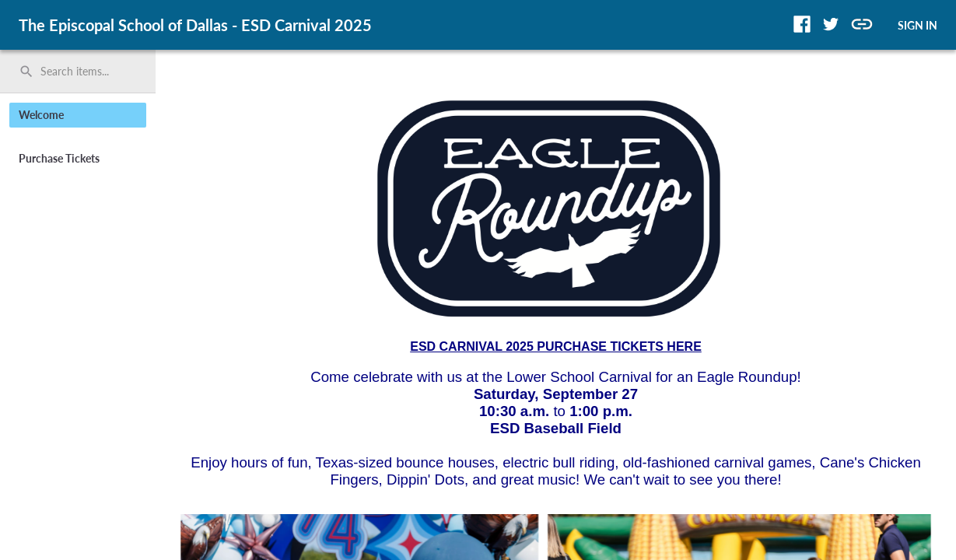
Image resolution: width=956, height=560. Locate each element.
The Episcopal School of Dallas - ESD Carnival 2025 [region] (195, 25)
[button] (802, 24)
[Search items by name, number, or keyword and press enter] (83, 72)
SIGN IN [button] (917, 25)
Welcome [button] (41, 115)
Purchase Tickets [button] (59, 158)
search (26, 72)
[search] (78, 72)
